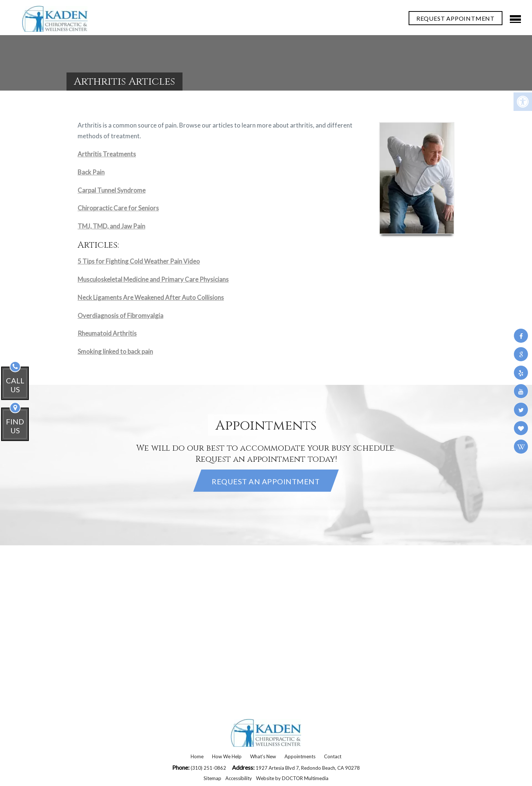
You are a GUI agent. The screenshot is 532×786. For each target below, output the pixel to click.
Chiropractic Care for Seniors (118, 208)
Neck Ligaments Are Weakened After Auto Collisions (151, 297)
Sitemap (212, 778)
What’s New (263, 756)
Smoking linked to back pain (115, 351)
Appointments (300, 756)
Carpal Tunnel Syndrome (112, 190)
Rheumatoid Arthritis (107, 333)
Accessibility (239, 778)
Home (197, 756)
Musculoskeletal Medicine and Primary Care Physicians (153, 279)
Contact (333, 756)
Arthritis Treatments (107, 154)
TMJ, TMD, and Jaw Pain (111, 226)
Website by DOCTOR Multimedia (292, 778)
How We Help (227, 756)
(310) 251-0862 (209, 768)
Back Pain (91, 172)
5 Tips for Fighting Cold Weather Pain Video (139, 261)
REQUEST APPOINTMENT (456, 18)
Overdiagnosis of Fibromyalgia (120, 316)
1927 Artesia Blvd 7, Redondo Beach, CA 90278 (308, 768)
